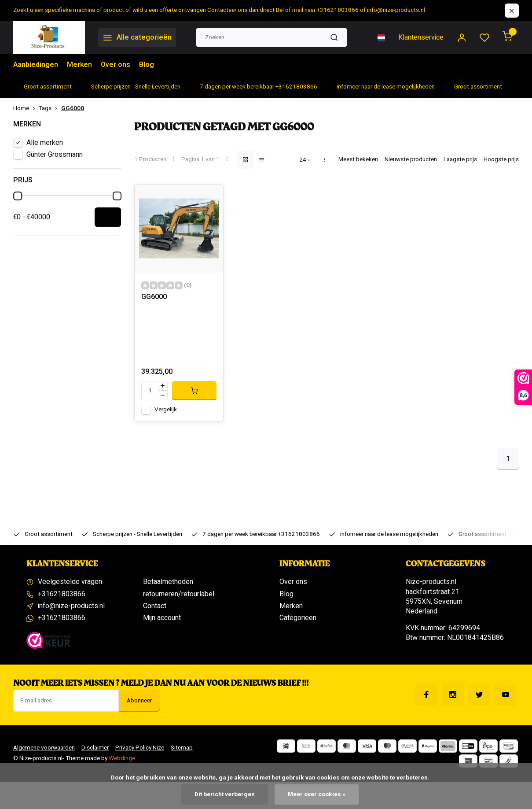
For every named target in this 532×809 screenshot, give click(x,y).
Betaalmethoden (168, 582)
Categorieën (298, 618)
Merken (79, 65)
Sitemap (182, 748)
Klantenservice (421, 37)
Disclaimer (95, 748)
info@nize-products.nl (71, 606)
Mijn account (162, 618)
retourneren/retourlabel (179, 594)
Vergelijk (166, 410)
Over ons (116, 65)
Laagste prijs (460, 160)
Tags (50, 109)
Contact (155, 606)
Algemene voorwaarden (44, 748)
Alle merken (45, 143)
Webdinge (122, 758)
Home (26, 109)
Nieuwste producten (411, 160)
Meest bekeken (358, 160)
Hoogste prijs (501, 160)
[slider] (18, 196)
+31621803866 (62, 594)
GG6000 (73, 109)
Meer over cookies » (317, 794)
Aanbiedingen (36, 65)
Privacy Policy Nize (140, 748)
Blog (147, 65)
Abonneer (139, 701)
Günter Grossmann (55, 155)
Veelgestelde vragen (70, 582)
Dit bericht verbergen (225, 794)
